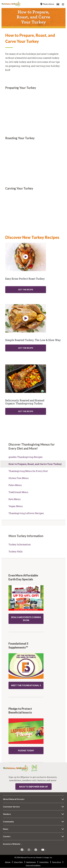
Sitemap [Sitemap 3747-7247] (8, 862)
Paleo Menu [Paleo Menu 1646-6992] (15, 485)
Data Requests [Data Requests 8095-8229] (31, 862)
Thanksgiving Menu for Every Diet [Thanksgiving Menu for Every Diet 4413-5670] (28, 471)
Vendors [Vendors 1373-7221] (7, 814)
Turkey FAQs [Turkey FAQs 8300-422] (15, 551)
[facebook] (23, 850)
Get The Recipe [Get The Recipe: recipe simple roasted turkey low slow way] (26, 348)
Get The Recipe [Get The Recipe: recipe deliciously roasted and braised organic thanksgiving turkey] (26, 411)
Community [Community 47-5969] (8, 821)
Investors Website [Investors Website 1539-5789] (13, 844)
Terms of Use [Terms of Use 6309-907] (56, 862)
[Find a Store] (47, 4)
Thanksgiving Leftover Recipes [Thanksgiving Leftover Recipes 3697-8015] (26, 513)
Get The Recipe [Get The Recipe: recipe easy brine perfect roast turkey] (26, 290)
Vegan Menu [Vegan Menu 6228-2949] (16, 506)
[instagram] (30, 850)
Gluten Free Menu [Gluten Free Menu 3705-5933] (19, 478)
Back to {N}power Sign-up (33, 787)
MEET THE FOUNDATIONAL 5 (26, 685)
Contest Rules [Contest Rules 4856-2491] (44, 862)
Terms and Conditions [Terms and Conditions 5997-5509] (33, 865)
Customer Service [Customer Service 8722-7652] (11, 807)
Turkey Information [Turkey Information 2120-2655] (20, 544)
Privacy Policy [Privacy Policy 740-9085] (18, 862)
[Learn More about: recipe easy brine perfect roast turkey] (26, 257)
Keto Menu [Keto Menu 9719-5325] (15, 499)
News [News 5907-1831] (6, 829)
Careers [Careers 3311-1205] (7, 836)
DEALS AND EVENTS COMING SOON (26, 619)
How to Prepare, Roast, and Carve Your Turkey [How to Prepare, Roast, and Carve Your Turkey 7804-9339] (35, 464)
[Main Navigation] (63, 5)
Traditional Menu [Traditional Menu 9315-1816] (18, 492)
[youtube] (44, 850)
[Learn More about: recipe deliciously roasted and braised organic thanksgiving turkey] (26, 379)
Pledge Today (26, 750)
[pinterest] (37, 850)
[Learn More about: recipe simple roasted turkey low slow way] (26, 318)
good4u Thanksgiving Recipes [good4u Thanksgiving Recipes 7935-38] (25, 457)
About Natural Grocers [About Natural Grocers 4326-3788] (14, 799)
